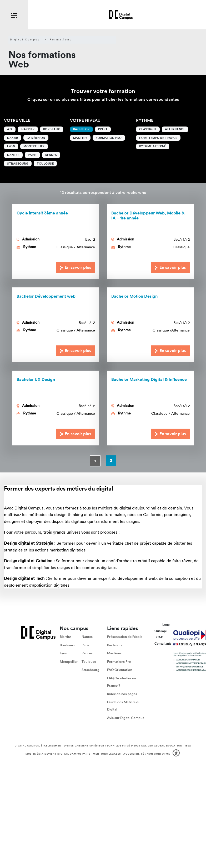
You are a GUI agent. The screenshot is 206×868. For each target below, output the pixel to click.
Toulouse (45, 164)
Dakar (13, 138)
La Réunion (36, 138)
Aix (10, 129)
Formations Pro (119, 662)
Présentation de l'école (125, 637)
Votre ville (17, 120)
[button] (177, 754)
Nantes (13, 155)
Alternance (175, 129)
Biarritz (28, 129)
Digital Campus (25, 40)
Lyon (11, 146)
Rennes (51, 155)
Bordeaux (52, 129)
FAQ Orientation (120, 670)
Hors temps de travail (158, 138)
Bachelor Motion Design (134, 296)
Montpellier (34, 146)
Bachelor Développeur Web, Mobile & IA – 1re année (148, 215)
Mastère (80, 138)
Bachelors (115, 645)
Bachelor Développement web (46, 296)
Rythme (145, 120)
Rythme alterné (153, 146)
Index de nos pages (122, 694)
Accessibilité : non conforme (147, 754)
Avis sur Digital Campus (126, 718)
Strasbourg (18, 164)
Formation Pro (109, 138)
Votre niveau (85, 120)
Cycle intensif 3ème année (42, 213)
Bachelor (81, 129)
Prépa (103, 129)
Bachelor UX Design (36, 379)
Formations (61, 40)
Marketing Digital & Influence (149, 379)
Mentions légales (107, 754)
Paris (32, 155)
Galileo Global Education (162, 746)
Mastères (114, 653)
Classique (148, 129)
